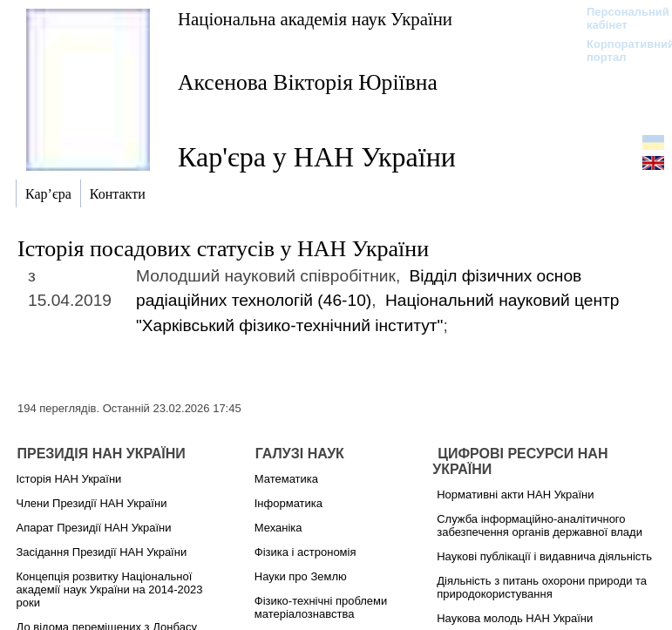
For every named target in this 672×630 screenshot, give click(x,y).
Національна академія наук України (315, 19)
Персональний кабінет (619, 18)
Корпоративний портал (619, 51)
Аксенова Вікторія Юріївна (308, 82)
